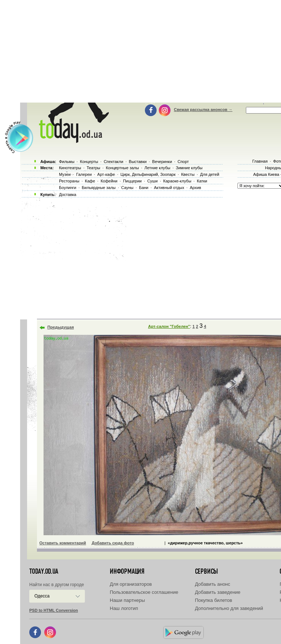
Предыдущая (61, 327)
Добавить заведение (218, 592)
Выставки (138, 162)
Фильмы (67, 162)
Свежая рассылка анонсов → (203, 110)
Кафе (90, 181)
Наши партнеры (127, 600)
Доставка (68, 195)
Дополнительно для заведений (229, 608)
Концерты (89, 162)
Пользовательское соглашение (144, 592)
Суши (152, 181)
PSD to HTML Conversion (54, 610)
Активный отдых (169, 188)
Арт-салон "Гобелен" (169, 326)
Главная (260, 161)
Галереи (84, 174)
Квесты (188, 174)
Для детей (210, 174)
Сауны (127, 188)
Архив (196, 188)
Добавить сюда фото (113, 543)
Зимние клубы (189, 168)
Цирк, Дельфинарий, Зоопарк (148, 174)
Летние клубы (158, 168)
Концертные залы (122, 168)
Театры (93, 168)
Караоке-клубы (177, 181)
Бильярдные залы (99, 188)
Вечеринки (162, 162)
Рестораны (69, 181)
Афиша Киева (266, 174)
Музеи (65, 174)
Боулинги (68, 188)
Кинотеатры (70, 168)
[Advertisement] (151, 256)
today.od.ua (44, 571)
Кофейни (109, 181)
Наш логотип (124, 608)
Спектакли (113, 162)
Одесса (42, 596)
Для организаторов (131, 584)
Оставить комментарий (63, 543)
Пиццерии (132, 181)
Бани (144, 188)
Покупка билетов (214, 600)
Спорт (183, 162)
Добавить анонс (213, 584)
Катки (202, 181)
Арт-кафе (106, 174)
